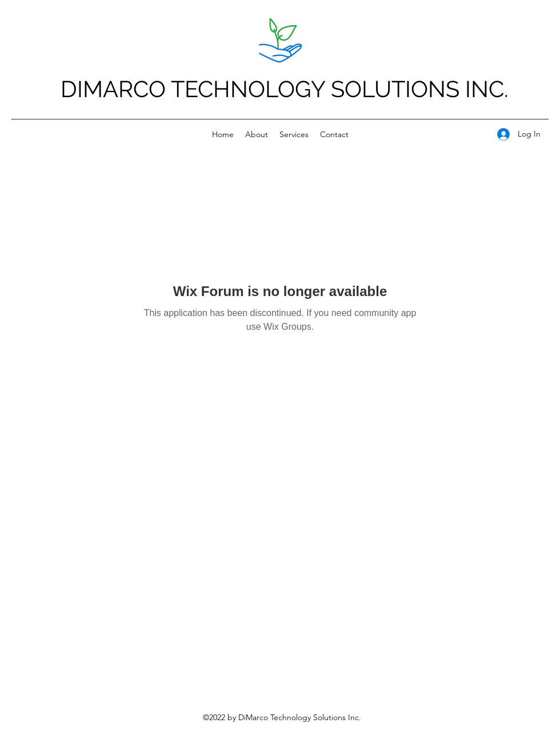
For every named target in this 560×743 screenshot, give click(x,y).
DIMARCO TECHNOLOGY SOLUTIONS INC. (285, 89)
